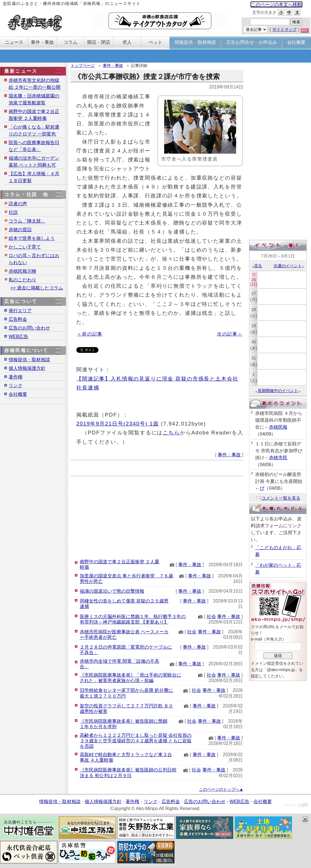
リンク (16, 386)
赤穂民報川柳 (22, 271)
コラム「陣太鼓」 (27, 221)
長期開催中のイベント (278, 391)
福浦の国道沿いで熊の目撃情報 (112, 591)
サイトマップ (285, 29)
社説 (13, 212)
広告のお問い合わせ (29, 328)
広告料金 (18, 319)
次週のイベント (289, 266)
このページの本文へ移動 (276, 4)
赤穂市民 (278, 458)
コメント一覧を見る (278, 498)
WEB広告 (18, 337)
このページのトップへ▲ (221, 789)
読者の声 (18, 204)
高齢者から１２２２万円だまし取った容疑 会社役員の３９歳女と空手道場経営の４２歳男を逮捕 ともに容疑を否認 (136, 741)
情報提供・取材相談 (29, 360)
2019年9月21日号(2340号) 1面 (118, 424)
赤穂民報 (278, 427)
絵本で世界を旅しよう (32, 238)
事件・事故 (113, 65)
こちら (171, 433)
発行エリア (20, 311)
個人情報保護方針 (27, 368)
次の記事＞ (230, 334)
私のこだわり (22, 280)
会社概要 (18, 394)
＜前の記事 (90, 334)
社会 (211, 616)
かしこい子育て (25, 247)
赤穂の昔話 (20, 230)
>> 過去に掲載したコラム (37, 288)
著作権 (16, 377)
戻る (257, 266)
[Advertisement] (157, 517)
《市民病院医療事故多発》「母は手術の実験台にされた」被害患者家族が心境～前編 (130, 678)
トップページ (83, 65)
